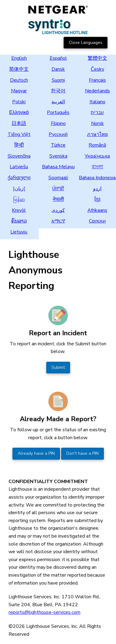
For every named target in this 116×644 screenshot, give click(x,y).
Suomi (58, 80)
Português (58, 112)
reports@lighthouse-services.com (44, 612)
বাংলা (97, 167)
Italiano (97, 102)
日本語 (19, 123)
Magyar (19, 91)
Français (97, 80)
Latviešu (19, 167)
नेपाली (58, 199)
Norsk (97, 123)
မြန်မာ (19, 199)
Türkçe (58, 145)
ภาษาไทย (97, 134)
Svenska (58, 156)
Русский (58, 134)
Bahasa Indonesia (97, 178)
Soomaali (58, 178)
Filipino (58, 123)
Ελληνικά (19, 112)
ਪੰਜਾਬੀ (58, 189)
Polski (19, 102)
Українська (97, 156)
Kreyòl (19, 210)
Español (58, 58)
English (19, 58)
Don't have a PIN (83, 453)
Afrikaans (97, 210)
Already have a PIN (36, 453)
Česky (97, 69)
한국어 (58, 91)
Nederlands (97, 91)
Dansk (58, 69)
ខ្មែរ (97, 199)
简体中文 (19, 69)
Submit (58, 367)
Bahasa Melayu (58, 167)
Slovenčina (19, 156)
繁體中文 (97, 58)
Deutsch (19, 80)
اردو (97, 189)
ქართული (19, 178)
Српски (97, 221)
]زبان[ (19, 189)
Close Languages (86, 43)
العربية (58, 102)
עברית (97, 112)
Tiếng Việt (19, 134)
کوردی (58, 210)
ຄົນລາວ (19, 221)
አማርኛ (58, 221)
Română (97, 145)
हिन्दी (19, 145)
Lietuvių (19, 232)
